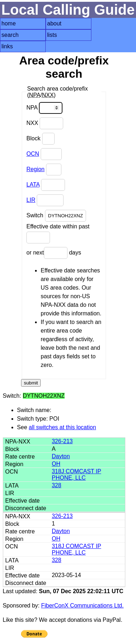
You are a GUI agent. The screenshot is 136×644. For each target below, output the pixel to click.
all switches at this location (63, 427)
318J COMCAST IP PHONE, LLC (76, 474)
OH (56, 464)
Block (41, 139)
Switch (56, 216)
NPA (44, 108)
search (10, 35)
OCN (33, 154)
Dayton (61, 456)
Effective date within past (58, 233)
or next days (54, 253)
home (9, 23)
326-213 (62, 441)
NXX (45, 123)
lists (52, 35)
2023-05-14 (66, 575)
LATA (33, 185)
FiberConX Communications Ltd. (82, 606)
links (7, 46)
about (54, 23)
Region (36, 169)
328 (57, 485)
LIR (31, 200)
